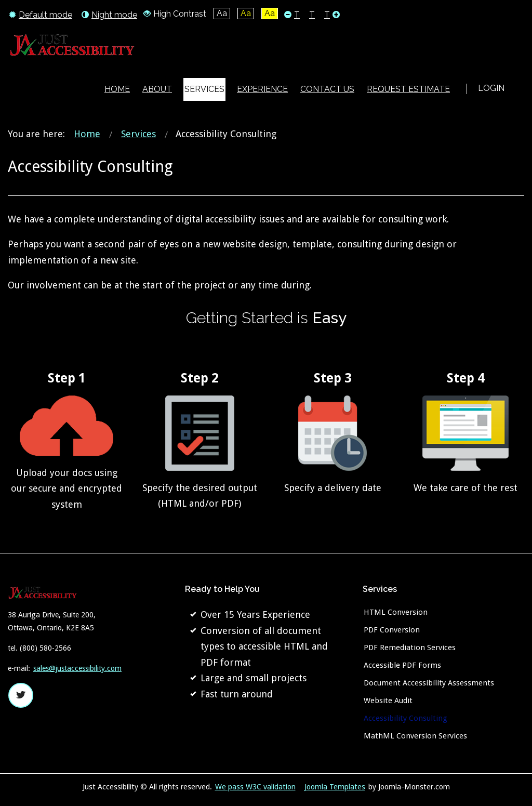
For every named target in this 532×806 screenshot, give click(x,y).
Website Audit (388, 701)
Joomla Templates (335, 787)
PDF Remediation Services (410, 648)
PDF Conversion (392, 630)
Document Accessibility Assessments (429, 683)
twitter (21, 695)
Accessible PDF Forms (402, 665)
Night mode (109, 15)
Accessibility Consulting (405, 718)
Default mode (41, 15)
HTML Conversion (396, 612)
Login (491, 88)
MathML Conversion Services (415, 736)
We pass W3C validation (255, 787)
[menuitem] (117, 89)
